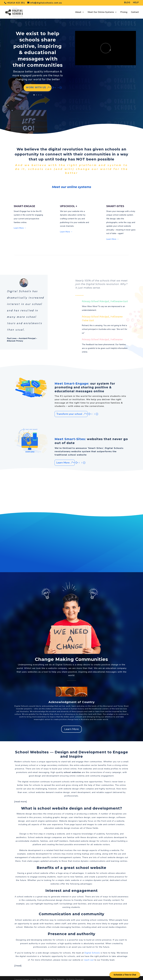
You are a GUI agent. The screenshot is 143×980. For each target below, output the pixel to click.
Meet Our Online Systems (101, 11)
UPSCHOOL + (69, 203)
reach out (89, 957)
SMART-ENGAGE (24, 203)
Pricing (124, 11)
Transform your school (69, 411)
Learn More (63, 460)
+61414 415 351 (16, 3)
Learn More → (20, 225)
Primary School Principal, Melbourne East (105, 299)
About (78, 11)
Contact (135, 11)
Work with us (36, 85)
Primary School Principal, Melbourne (102, 337)
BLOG (127, 3)
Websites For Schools (54, 977)
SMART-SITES (115, 203)
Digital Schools (64, 662)
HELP (136, 3)
